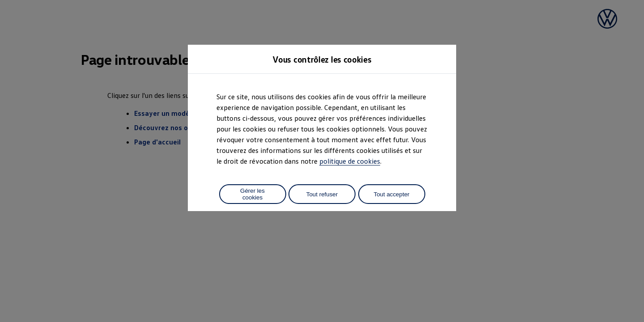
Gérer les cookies (252, 194)
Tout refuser (322, 194)
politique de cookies (350, 161)
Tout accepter (391, 194)
